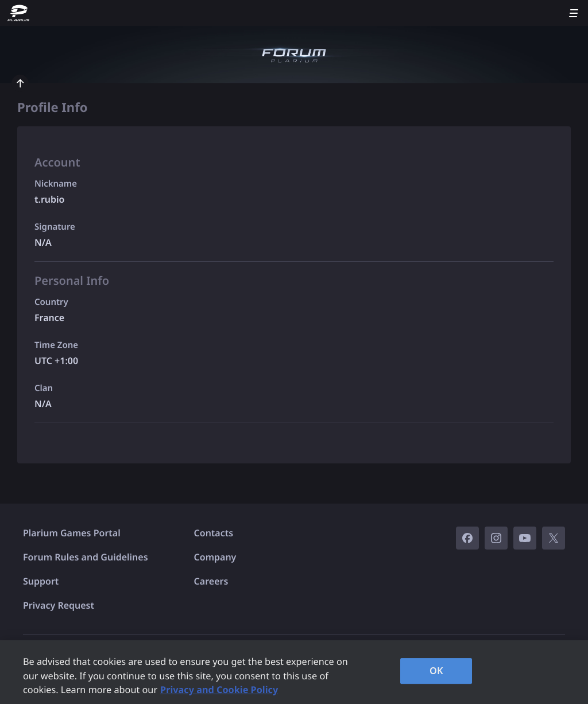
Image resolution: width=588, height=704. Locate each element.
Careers (211, 581)
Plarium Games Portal (72, 533)
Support (41, 581)
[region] (294, 672)
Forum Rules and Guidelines (86, 557)
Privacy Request (59, 605)
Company (215, 557)
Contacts (214, 533)
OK (436, 671)
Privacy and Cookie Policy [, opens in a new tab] (219, 690)
